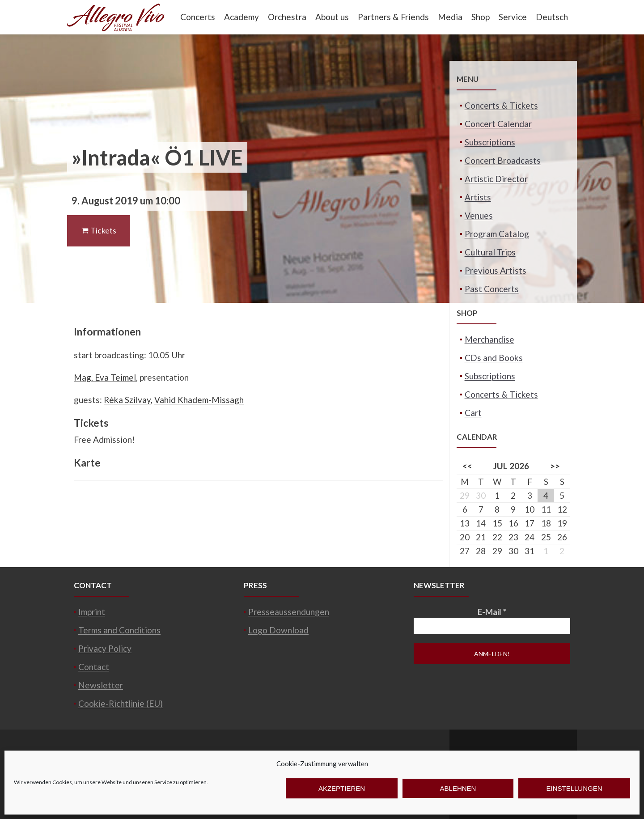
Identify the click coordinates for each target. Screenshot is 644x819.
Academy (241, 17)
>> (555, 466)
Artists (478, 197)
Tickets (99, 230)
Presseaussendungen (289, 612)
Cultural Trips (490, 252)
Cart (473, 413)
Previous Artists (496, 270)
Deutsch (552, 17)
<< (467, 466)
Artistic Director (496, 179)
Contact (94, 667)
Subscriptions (490, 142)
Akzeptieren (342, 788)
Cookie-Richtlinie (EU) (121, 703)
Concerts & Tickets (501, 105)
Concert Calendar (498, 124)
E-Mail (492, 612)
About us (332, 17)
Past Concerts (492, 289)
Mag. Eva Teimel (105, 377)
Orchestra (287, 17)
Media (450, 17)
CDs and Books (494, 358)
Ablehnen (458, 788)
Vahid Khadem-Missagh (199, 400)
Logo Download (278, 630)
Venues (479, 215)
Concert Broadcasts (503, 160)
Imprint (92, 612)
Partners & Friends (393, 17)
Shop (481, 17)
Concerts (198, 17)
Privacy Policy (105, 648)
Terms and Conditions (119, 630)
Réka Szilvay (127, 400)
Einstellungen (574, 788)
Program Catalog (497, 234)
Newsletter (101, 685)
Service (513, 17)
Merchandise (489, 339)
